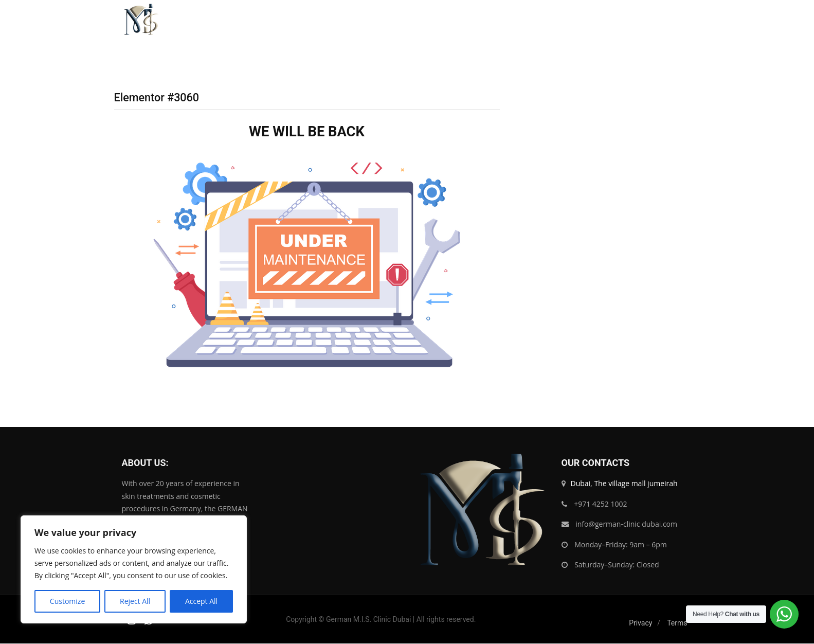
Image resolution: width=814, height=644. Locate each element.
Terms (677, 623)
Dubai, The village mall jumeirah (624, 484)
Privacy (640, 623)
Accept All (201, 601)
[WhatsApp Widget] (784, 614)
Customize (67, 601)
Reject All (135, 601)
